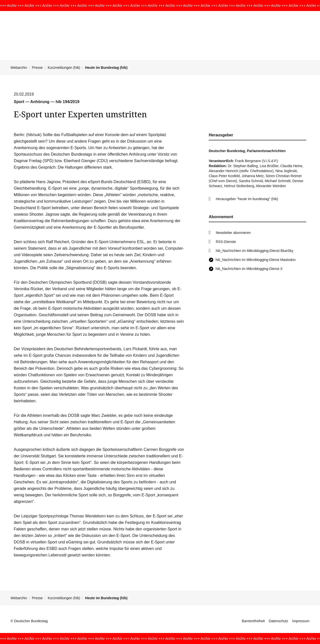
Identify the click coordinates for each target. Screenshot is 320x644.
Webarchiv (19, 68)
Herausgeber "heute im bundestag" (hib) (247, 199)
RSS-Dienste (226, 242)
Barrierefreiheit (253, 621)
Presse (37, 68)
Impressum (301, 621)
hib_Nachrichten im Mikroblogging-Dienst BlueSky (254, 251)
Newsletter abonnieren (233, 233)
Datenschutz (278, 621)
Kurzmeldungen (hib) (64, 68)
